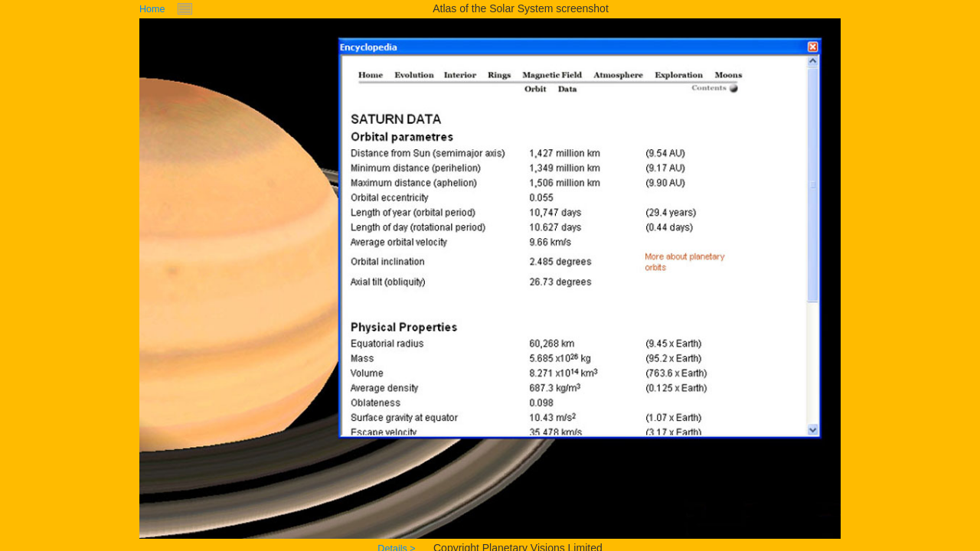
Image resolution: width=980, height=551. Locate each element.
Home (152, 9)
